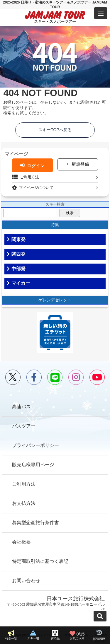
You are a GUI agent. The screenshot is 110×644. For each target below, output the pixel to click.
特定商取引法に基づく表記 (40, 561)
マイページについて (36, 188)
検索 (70, 213)
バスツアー (24, 426)
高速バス (21, 407)
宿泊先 (55, 639)
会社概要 (21, 542)
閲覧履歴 (99, 639)
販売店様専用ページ (33, 465)
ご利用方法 (29, 177)
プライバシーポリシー (35, 445)
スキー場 (33, 638)
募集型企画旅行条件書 (35, 523)
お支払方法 (24, 503)
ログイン (36, 165)
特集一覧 (11, 639)
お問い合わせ (26, 581)
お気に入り (77, 635)
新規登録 (80, 164)
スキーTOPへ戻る (55, 130)
